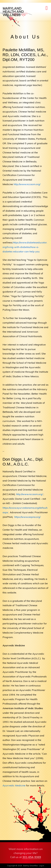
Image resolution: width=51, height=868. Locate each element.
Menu (47, 9)
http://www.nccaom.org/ (27, 184)
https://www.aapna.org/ (27, 517)
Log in (42, 866)
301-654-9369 (32, 857)
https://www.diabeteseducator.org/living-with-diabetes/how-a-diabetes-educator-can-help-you (25, 247)
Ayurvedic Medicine (14, 785)
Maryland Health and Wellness (13, 12)
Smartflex (34, 866)
